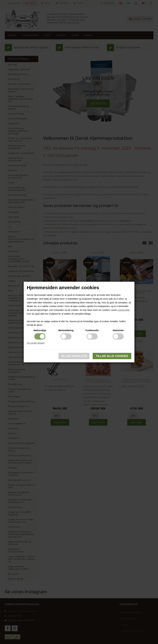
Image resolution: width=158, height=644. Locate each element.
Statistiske (118, 330)
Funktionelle (92, 330)
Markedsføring (66, 330)
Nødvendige (40, 330)
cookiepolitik (123, 310)
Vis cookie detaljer (36, 343)
